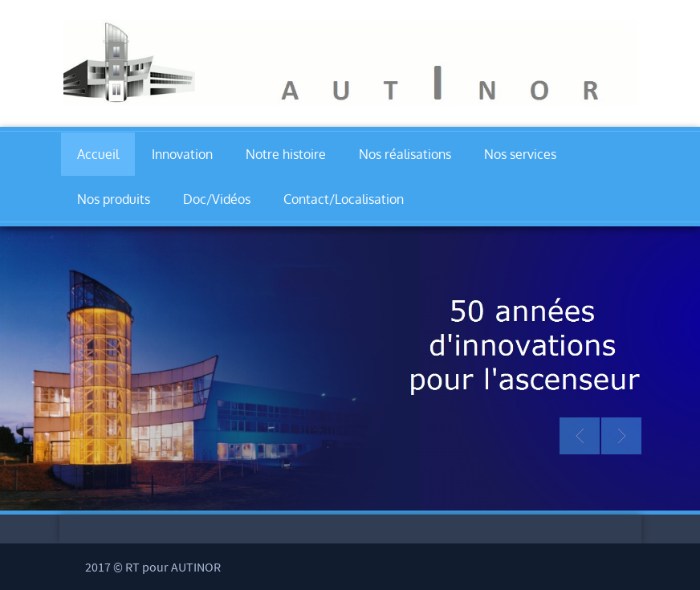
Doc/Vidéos (217, 199)
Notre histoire (286, 154)
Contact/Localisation (344, 199)
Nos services (520, 154)
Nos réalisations (405, 154)
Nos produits (114, 199)
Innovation (182, 154)
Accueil (98, 154)
